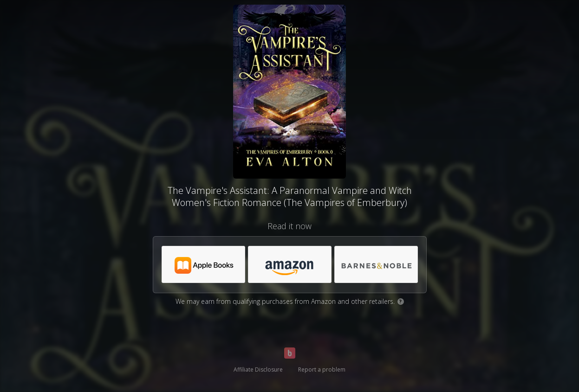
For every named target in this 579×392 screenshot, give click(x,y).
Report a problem (322, 370)
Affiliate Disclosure (258, 370)
